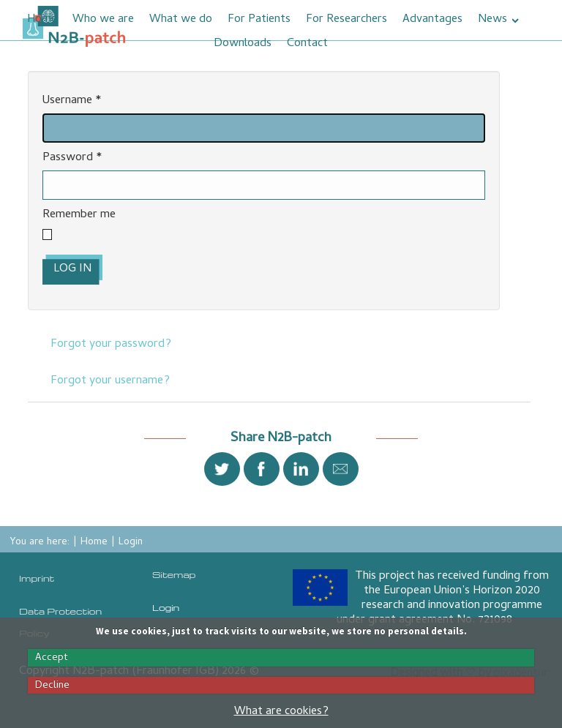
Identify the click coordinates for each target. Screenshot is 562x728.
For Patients (259, 20)
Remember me (79, 215)
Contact (307, 44)
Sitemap (174, 574)
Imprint (37, 578)
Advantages (432, 20)
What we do (181, 20)
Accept (52, 658)
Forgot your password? (111, 345)
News (492, 20)
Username (72, 101)
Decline (52, 686)
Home (42, 20)
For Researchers (346, 20)
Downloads (243, 44)
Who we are (103, 20)
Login (166, 607)
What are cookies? (281, 712)
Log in (72, 269)
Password (72, 158)
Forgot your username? (110, 381)
